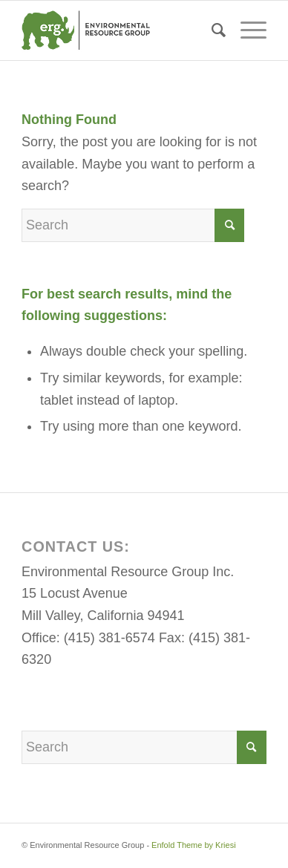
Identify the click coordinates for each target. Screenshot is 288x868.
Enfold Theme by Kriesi (194, 845)
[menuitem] (211, 30)
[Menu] (246, 30)
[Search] (211, 30)
